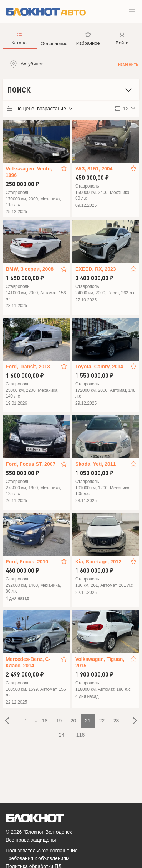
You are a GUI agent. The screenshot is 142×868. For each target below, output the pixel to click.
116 (80, 735)
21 (88, 721)
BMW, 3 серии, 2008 (30, 269)
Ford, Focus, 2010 (27, 562)
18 (45, 721)
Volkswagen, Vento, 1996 (29, 172)
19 (59, 721)
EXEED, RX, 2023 (96, 269)
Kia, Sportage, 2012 (98, 562)
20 (73, 721)
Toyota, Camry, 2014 (99, 367)
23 (116, 721)
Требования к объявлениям (38, 858)
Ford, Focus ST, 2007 (31, 464)
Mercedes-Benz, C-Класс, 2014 (28, 662)
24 (62, 735)
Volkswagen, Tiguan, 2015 (100, 662)
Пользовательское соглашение (42, 851)
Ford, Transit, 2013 (28, 367)
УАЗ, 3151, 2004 (94, 169)
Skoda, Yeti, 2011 (95, 464)
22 (102, 721)
